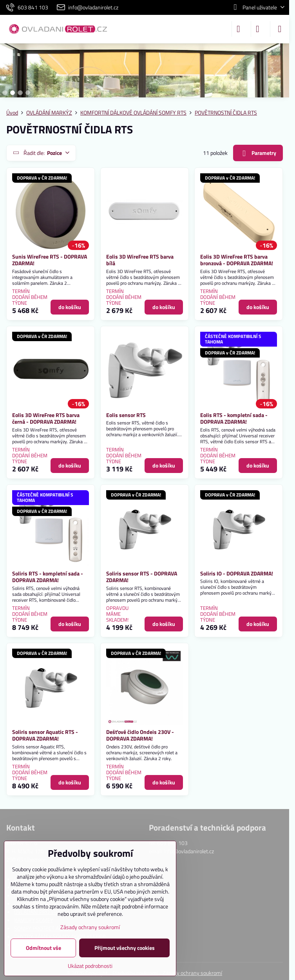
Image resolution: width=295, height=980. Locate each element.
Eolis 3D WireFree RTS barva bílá (140, 260)
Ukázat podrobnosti (90, 966)
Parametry (258, 153)
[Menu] (280, 29)
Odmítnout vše (43, 948)
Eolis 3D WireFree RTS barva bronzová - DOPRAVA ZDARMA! (237, 260)
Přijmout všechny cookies (125, 948)
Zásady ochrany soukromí (192, 973)
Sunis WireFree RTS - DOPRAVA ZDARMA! (50, 260)
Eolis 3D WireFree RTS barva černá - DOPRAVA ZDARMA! (46, 418)
